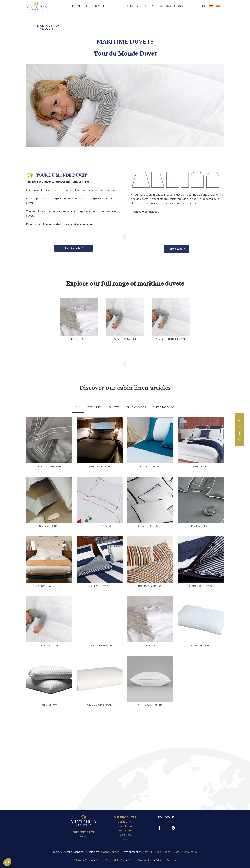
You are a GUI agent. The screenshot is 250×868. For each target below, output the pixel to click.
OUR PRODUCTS (125, 817)
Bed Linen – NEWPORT (100, 586)
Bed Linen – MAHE (201, 526)
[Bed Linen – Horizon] (150, 440)
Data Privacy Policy (185, 852)
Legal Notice (163, 852)
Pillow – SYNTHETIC (201, 645)
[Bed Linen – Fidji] (201, 440)
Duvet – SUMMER (125, 339)
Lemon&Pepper (109, 852)
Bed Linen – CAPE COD (150, 586)
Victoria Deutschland (141, 860)
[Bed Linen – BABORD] (100, 440)
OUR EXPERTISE (84, 832)
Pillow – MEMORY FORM (100, 705)
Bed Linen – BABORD (100, 466)
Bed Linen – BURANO (100, 526)
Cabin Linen (125, 822)
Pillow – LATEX (49, 705)
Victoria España (166, 860)
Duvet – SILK (79, 339)
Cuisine (125, 839)
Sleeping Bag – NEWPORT (201, 586)
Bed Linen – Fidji (201, 466)
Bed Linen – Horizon (150, 466)
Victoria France (84, 860)
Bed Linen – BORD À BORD (49, 586)
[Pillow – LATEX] (49, 679)
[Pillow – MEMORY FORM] (100, 679)
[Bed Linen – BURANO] (100, 500)
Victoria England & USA (110, 860)
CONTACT (84, 836)
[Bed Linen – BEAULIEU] (49, 440)
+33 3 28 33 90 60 (173, 6)
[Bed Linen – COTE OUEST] (150, 500)
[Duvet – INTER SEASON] (171, 317)
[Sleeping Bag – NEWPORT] (201, 559)
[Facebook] (159, 828)
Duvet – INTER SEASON (171, 339)
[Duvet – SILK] (79, 317)
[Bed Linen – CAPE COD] (150, 559)
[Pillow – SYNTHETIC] (201, 619)
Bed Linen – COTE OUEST (150, 526)
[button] (7, 862)
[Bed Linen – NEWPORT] (100, 559)
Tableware (125, 835)
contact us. (87, 224)
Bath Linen (125, 826)
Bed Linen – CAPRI (49, 526)
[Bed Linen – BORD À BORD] (49, 559)
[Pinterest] (173, 828)
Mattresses (125, 830)
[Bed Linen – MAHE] (201, 500)
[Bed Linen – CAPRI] (49, 500)
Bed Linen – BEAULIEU (49, 466)
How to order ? (73, 248)
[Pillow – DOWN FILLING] (150, 679)
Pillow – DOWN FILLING (150, 705)
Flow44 (147, 852)
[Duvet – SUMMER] (125, 317)
